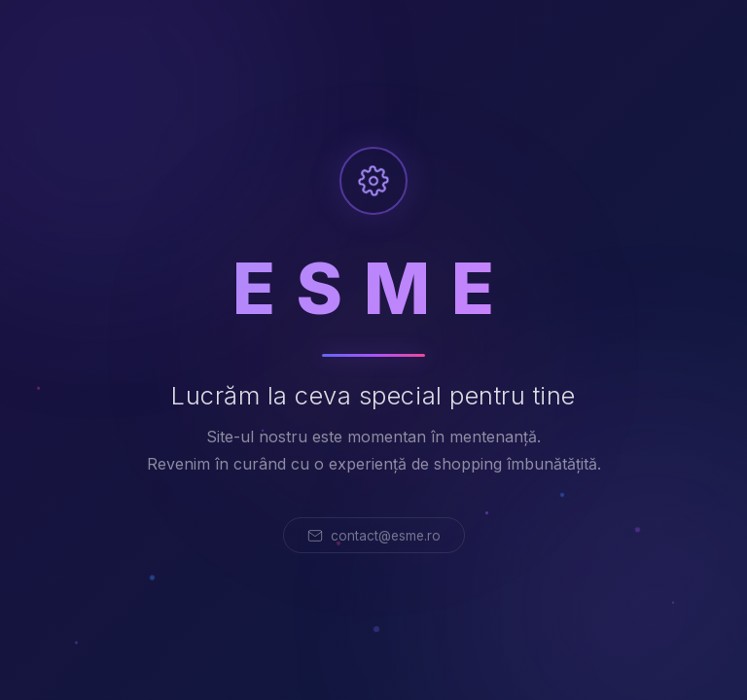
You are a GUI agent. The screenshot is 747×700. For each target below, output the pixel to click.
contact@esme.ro (374, 536)
